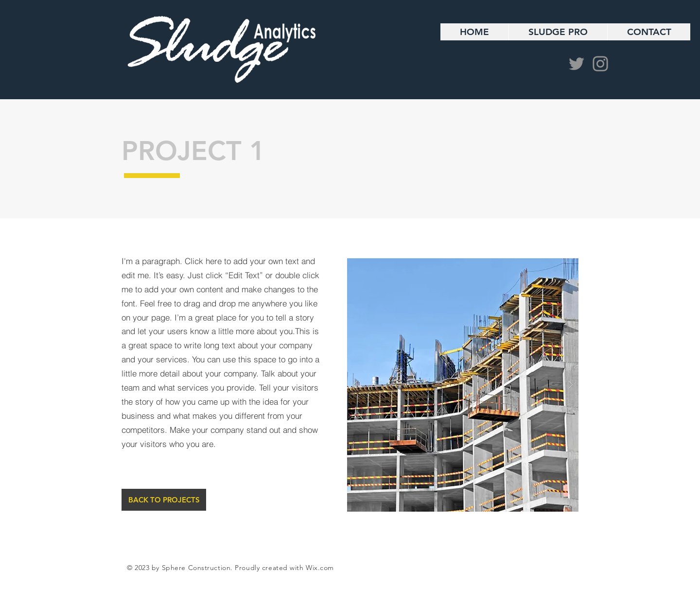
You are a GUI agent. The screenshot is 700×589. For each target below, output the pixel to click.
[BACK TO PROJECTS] (164, 500)
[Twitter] (577, 64)
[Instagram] (600, 64)
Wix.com (320, 568)
